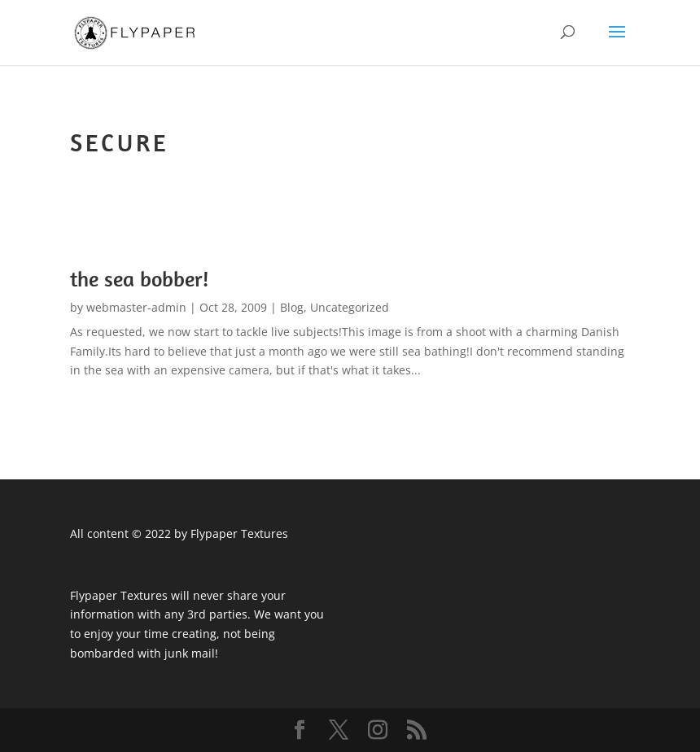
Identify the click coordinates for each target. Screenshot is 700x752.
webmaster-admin (136, 307)
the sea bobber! (139, 279)
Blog (292, 307)
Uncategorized (350, 307)
